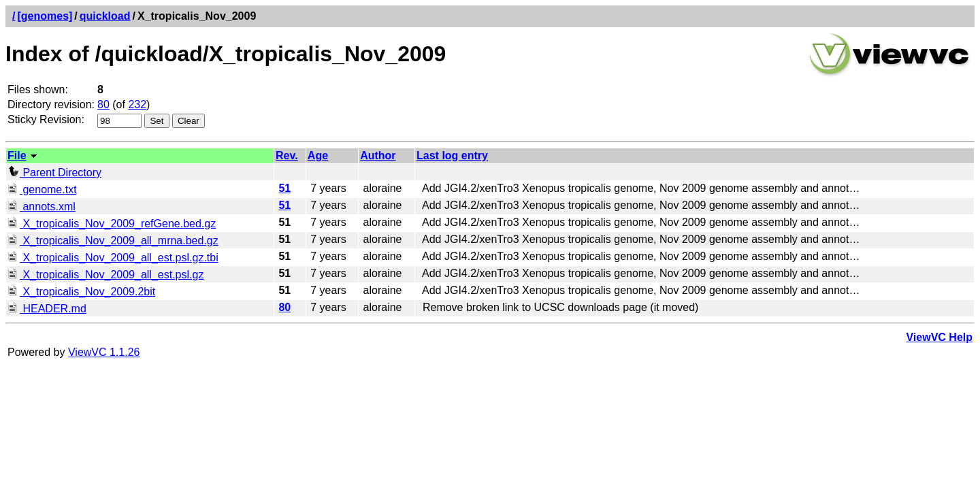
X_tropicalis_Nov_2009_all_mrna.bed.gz (113, 241)
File (17, 156)
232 (137, 104)
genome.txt (42, 190)
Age (318, 156)
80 (103, 104)
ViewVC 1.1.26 (104, 352)
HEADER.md (47, 309)
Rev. (287, 156)
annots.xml (42, 207)
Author (378, 156)
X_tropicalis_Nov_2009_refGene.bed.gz (112, 224)
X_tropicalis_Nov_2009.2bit (81, 292)
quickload (105, 16)
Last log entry (452, 156)
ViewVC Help (939, 337)
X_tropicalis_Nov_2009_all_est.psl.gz (105, 275)
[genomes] (45, 16)
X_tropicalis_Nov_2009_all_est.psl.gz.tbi (113, 258)
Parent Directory (54, 173)
